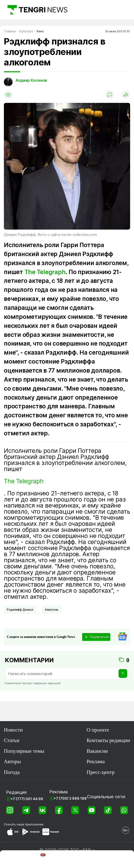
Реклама (96, 761)
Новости (13, 730)
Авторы (12, 761)
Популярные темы (24, 751)
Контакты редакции (108, 740)
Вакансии (97, 751)
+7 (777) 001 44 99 (27, 799)
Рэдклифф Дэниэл (20, 610)
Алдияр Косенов (31, 80)
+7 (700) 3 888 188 (70, 798)
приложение (34, 824)
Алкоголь (52, 610)
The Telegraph (45, 272)
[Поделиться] (126, 95)
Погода (12, 772)
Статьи (12, 740)
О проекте (98, 730)
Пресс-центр (101, 772)
